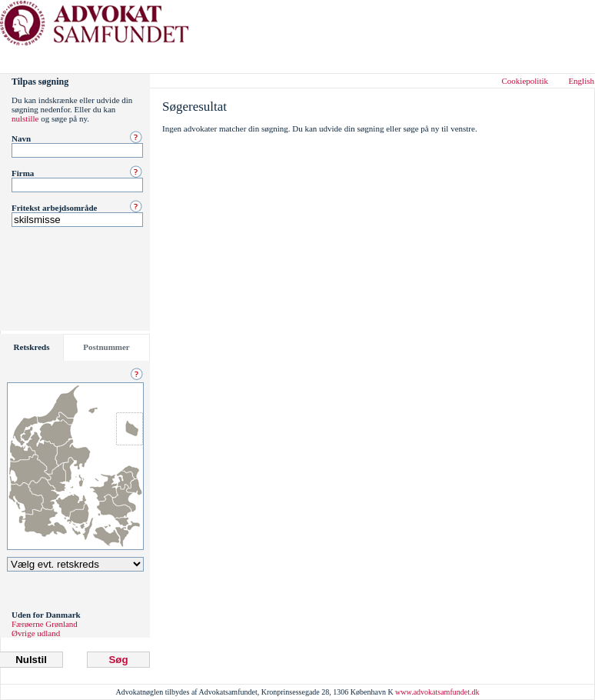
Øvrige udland (36, 633)
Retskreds (32, 347)
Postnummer (106, 347)
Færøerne (28, 624)
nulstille (25, 118)
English (581, 81)
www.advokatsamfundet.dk (437, 692)
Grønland (61, 624)
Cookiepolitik (525, 81)
